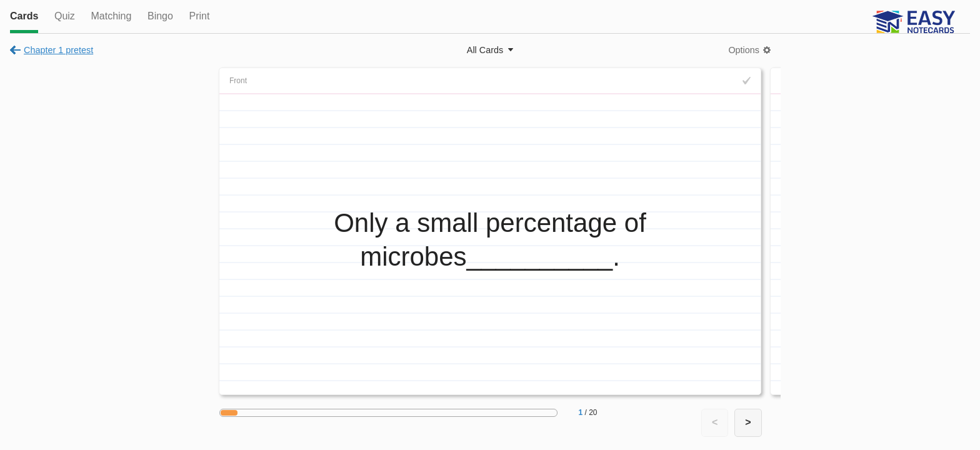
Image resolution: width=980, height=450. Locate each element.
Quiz (65, 16)
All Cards (485, 50)
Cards (24, 16)
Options (744, 50)
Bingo (160, 16)
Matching (111, 16)
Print (199, 16)
